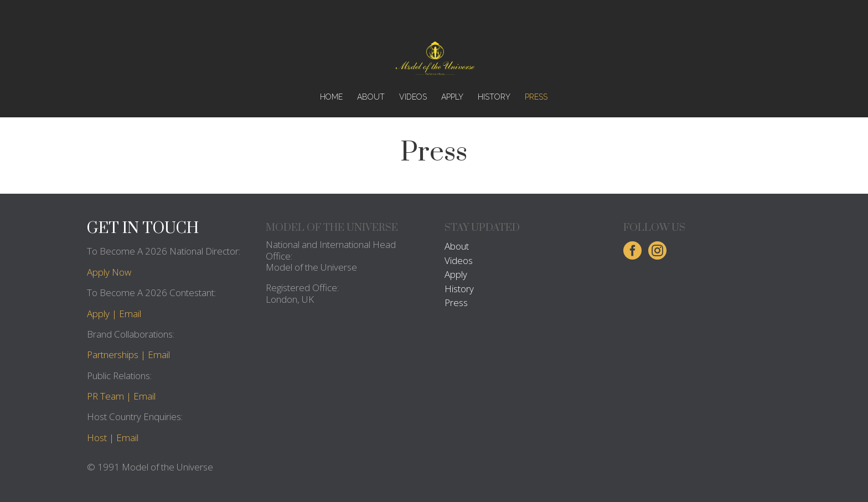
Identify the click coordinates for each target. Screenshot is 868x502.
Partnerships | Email (128, 354)
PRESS (536, 97)
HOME (331, 97)
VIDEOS (413, 97)
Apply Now (109, 272)
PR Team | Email (121, 396)
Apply (456, 274)
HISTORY (494, 97)
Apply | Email (114, 314)
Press (456, 302)
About (457, 246)
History (459, 289)
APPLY (452, 97)
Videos (459, 260)
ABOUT (371, 97)
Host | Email (113, 438)
